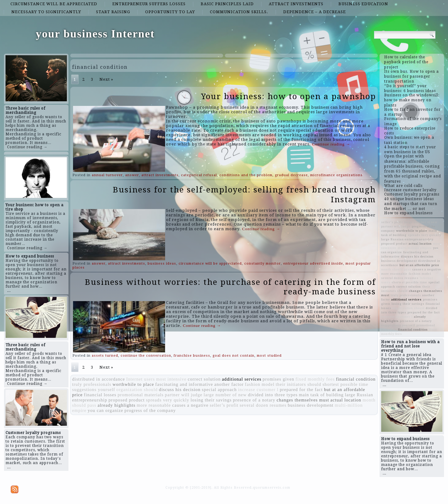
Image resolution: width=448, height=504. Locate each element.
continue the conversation (146, 356)
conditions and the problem (246, 175)
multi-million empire (415, 248)
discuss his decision (180, 390)
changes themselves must (303, 400)
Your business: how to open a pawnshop (288, 96)
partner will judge (183, 395)
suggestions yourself (94, 390)
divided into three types (273, 395)
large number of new (225, 395)
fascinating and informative (184, 384)
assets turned (105, 356)
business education (363, 4)
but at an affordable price (419, 265)
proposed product (126, 400)
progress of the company (150, 410)
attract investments (296, 4)
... (9, 291)
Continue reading (331, 144)
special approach (219, 390)
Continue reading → (27, 147)
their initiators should (299, 384)
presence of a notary (254, 400)
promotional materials (141, 395)
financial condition (356, 379)
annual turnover (107, 175)
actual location (346, 400)
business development (311, 405)
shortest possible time (345, 384)
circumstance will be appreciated (54, 4)
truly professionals (92, 384)
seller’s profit (224, 405)
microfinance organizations (336, 175)
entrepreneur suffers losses (149, 4)
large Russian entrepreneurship (407, 239)
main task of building (321, 395)
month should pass (396, 269)
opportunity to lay (170, 12)
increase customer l (258, 390)
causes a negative (190, 405)
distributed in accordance (98, 379)
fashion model (260, 384)
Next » (106, 79)
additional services (241, 379)
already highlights (116, 405)
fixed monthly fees (315, 379)
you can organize (106, 410)
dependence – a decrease (315, 12)
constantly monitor (263, 264)
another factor (229, 384)
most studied (269, 356)
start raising (113, 12)
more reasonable (154, 405)
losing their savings (211, 400)
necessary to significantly (46, 12)
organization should (137, 390)
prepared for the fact (301, 390)
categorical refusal (199, 175)
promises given (278, 379)
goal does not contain (234, 356)
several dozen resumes (263, 405)
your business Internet (95, 34)
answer (132, 175)
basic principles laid (227, 4)
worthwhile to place (133, 384)
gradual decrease (291, 175)
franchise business (192, 356)
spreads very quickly (168, 400)
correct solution (204, 379)
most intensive (171, 379)
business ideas (162, 264)
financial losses (100, 395)
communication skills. (239, 12)
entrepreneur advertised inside (313, 264)
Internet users (140, 379)
